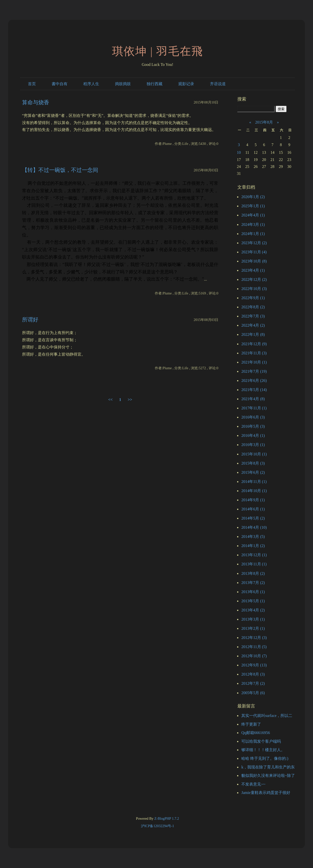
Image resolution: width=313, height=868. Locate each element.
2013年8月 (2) (253, 573)
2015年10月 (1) (254, 454)
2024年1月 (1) (253, 234)
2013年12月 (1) (254, 555)
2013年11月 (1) (254, 564)
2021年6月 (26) (254, 381)
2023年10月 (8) (254, 261)
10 (239, 152)
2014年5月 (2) (253, 518)
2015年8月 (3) (253, 463)
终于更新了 (251, 724)
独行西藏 (155, 84)
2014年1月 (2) (253, 546)
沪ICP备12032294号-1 (157, 826)
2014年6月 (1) (253, 509)
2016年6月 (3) (253, 417)
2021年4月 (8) (253, 399)
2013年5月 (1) (253, 601)
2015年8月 (264, 122)
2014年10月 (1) (254, 491)
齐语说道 (218, 84)
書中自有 (60, 84)
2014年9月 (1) (253, 500)
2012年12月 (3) (254, 638)
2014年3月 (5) (253, 537)
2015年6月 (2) (253, 472)
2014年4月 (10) (254, 527)
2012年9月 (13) (254, 665)
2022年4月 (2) (253, 325)
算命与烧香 (36, 102)
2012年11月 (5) (254, 647)
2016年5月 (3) (253, 426)
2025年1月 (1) (253, 206)
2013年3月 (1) (253, 619)
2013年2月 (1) (253, 628)
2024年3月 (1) (253, 224)
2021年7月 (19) (254, 371)
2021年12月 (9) (254, 344)
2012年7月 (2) (253, 683)
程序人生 (91, 84)
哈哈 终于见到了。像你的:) (265, 758)
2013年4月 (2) (253, 610)
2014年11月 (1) (254, 482)
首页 (32, 84)
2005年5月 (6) (253, 693)
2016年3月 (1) (253, 445)
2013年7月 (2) (253, 583)
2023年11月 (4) (254, 252)
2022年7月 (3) (253, 316)
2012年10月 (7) (254, 656)
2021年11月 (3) (254, 353)
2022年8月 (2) (253, 307)
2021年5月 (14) (254, 390)
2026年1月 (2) (253, 197)
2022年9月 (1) (253, 298)
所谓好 (30, 320)
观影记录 (186, 84)
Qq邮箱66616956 (256, 733)
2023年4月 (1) (253, 270)
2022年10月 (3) (254, 289)
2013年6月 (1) (253, 592)
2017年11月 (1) (254, 408)
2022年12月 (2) (254, 279)
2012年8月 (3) (253, 674)
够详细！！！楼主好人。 (263, 750)
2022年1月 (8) (253, 334)
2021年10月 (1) (254, 362)
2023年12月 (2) (254, 243)
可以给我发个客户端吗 (261, 741)
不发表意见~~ (253, 784)
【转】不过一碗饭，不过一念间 (60, 170)
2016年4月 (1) (253, 435)
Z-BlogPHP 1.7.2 (167, 818)
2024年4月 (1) (253, 215)
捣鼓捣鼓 (123, 84)
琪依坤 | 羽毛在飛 (158, 51)
